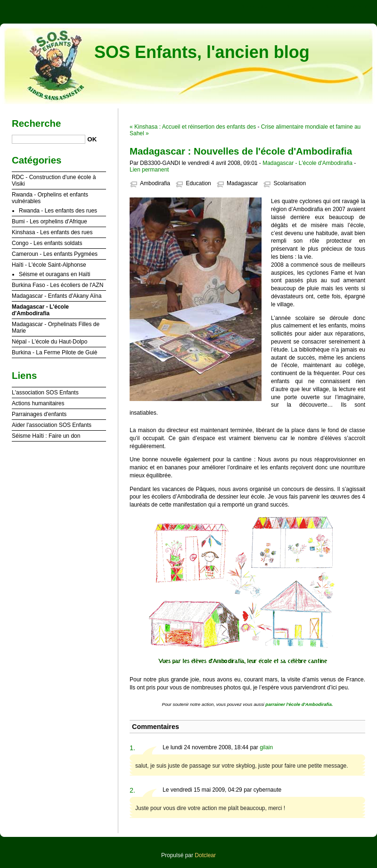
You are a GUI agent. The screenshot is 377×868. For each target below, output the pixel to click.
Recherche (36, 123)
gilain (266, 747)
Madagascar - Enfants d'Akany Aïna (57, 296)
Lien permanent (149, 170)
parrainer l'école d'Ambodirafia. (299, 704)
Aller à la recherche (349, 7)
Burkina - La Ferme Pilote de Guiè (54, 352)
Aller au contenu (261, 7)
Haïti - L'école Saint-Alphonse (49, 265)
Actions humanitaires (38, 403)
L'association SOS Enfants (45, 393)
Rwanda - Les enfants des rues (58, 211)
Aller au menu (303, 7)
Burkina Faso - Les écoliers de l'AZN (57, 285)
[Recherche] (49, 139)
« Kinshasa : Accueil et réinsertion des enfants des (193, 127)
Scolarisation (290, 183)
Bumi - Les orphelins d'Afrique (49, 221)
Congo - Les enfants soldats (47, 243)
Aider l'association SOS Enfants (52, 425)
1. (132, 748)
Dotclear (205, 855)
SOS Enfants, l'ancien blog (202, 52)
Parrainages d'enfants (39, 414)
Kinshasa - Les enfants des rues (52, 232)
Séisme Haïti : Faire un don (46, 436)
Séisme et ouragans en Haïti (54, 274)
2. (132, 790)
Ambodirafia (155, 183)
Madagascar (242, 183)
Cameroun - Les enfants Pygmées (55, 254)
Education (198, 183)
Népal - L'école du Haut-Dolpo (49, 342)
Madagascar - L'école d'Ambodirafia (307, 163)
